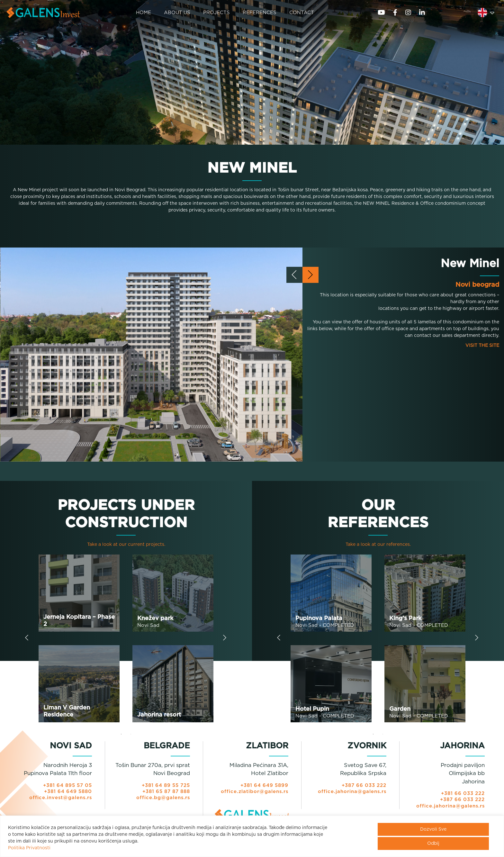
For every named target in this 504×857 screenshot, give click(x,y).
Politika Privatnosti (29, 848)
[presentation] (294, 277)
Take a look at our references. (378, 547)
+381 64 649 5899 (264, 788)
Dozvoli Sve (433, 829)
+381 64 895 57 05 (67, 788)
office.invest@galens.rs (60, 800)
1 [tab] (121, 736)
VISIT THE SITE (482, 348)
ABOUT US (177, 13)
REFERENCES (260, 13)
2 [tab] (131, 736)
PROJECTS (216, 13)
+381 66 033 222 (462, 796)
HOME (143, 13)
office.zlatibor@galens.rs (254, 794)
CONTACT (302, 13)
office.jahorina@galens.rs (352, 794)
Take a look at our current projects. (126, 547)
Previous (27, 641)
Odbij (433, 843)
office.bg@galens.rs (163, 800)
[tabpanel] (126, 641)
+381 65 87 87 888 (165, 794)
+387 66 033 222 (363, 788)
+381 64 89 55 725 (165, 788)
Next (225, 641)
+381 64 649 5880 (67, 794)
